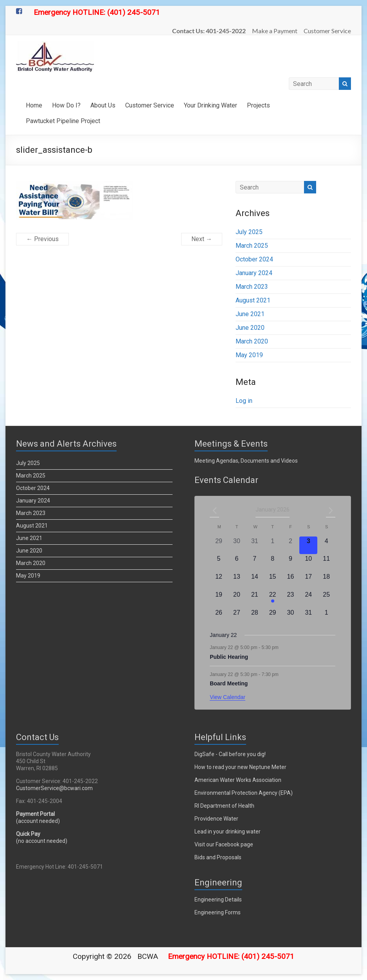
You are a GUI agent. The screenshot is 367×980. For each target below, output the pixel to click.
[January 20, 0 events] (237, 599)
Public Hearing (229, 657)
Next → (202, 239)
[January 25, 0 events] (326, 599)
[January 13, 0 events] (237, 581)
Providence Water (216, 819)
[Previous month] (214, 510)
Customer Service (327, 31)
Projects (258, 105)
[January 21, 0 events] (255, 599)
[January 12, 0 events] (219, 581)
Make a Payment (275, 31)
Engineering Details (218, 900)
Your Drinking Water (210, 105)
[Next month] (331, 510)
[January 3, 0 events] (308, 545)
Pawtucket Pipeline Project (63, 121)
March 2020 (252, 341)
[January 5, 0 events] (219, 563)
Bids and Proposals (218, 857)
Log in (244, 401)
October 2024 (254, 259)
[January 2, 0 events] (291, 545)
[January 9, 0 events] (291, 563)
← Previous (42, 239)
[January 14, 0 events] (255, 581)
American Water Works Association (238, 780)
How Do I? (66, 105)
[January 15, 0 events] (273, 581)
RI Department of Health (224, 806)
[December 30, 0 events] (237, 545)
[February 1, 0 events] (326, 617)
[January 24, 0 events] (308, 599)
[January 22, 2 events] (273, 599)
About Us (103, 105)
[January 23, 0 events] (291, 599)
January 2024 (254, 273)
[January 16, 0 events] (291, 581)
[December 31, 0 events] (255, 545)
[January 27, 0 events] (237, 617)
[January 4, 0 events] (326, 545)
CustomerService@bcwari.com (54, 788)
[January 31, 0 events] (308, 617)
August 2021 (253, 300)
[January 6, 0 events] (237, 563)
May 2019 (249, 355)
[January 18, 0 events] (326, 581)
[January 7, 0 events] (255, 563)
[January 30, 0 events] (291, 617)
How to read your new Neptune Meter (240, 767)
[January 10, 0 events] (308, 563)
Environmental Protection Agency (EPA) (244, 793)
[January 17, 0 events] (308, 581)
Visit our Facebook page (224, 844)
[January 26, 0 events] (219, 617)
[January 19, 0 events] (219, 599)
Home (34, 105)
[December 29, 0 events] (219, 545)
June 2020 (250, 328)
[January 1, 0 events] (273, 545)
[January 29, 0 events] (273, 617)
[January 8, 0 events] (273, 563)
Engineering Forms (218, 912)
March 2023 (252, 287)
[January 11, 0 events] (326, 563)
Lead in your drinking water (228, 832)
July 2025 (249, 232)
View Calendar (228, 697)
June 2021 (250, 314)
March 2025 (252, 246)
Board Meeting (229, 683)
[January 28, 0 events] (255, 617)
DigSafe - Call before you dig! (230, 754)
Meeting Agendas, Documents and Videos (246, 461)
